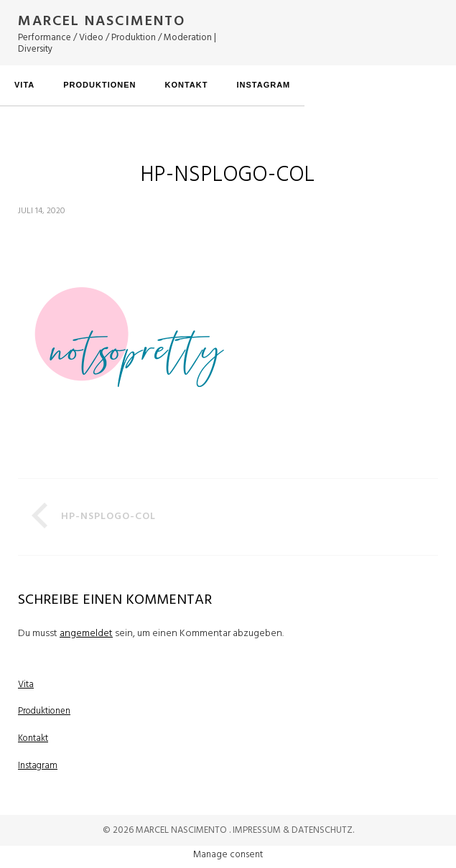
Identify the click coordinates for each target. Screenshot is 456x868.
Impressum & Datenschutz (293, 830)
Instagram (263, 85)
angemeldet (86, 634)
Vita (24, 85)
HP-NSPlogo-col (108, 517)
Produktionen (99, 85)
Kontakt (186, 85)
